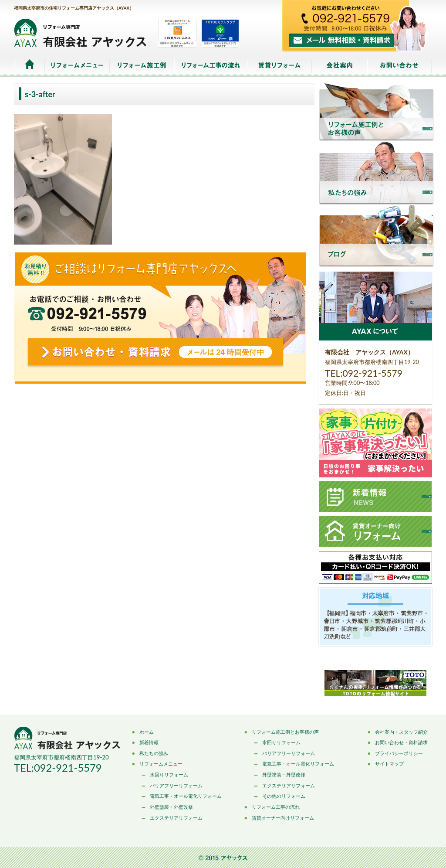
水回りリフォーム (169, 774)
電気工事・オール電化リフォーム (186, 796)
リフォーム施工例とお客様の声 (285, 732)
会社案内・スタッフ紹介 (401, 732)
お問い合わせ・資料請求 (401, 742)
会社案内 (340, 66)
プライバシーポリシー (399, 753)
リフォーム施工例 (142, 66)
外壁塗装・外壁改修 (171, 807)
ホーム (29, 66)
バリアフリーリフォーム (176, 785)
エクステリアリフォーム (176, 818)
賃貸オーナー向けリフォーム (283, 818)
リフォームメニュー (77, 66)
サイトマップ (389, 764)
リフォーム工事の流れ (211, 66)
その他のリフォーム (284, 796)
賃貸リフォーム (280, 66)
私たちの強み (154, 753)
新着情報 (149, 742)
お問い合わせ (400, 66)
